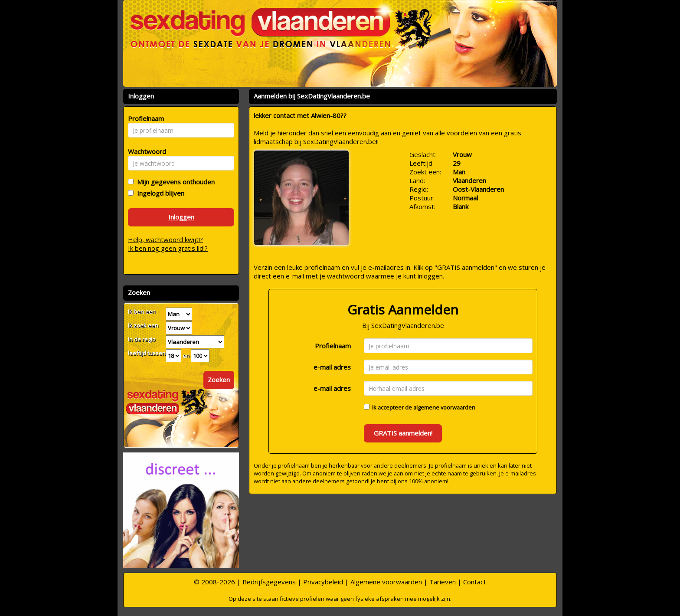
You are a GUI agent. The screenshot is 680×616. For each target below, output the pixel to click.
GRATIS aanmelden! (403, 433)
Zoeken (219, 380)
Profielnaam (333, 346)
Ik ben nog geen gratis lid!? (168, 248)
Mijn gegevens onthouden (174, 182)
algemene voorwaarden (444, 407)
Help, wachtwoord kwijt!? (165, 239)
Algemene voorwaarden (386, 582)
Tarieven (443, 582)
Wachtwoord (145, 151)
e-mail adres (332, 367)
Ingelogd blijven (159, 193)
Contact (475, 582)
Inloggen (181, 217)
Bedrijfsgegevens (269, 582)
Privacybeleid (323, 582)
